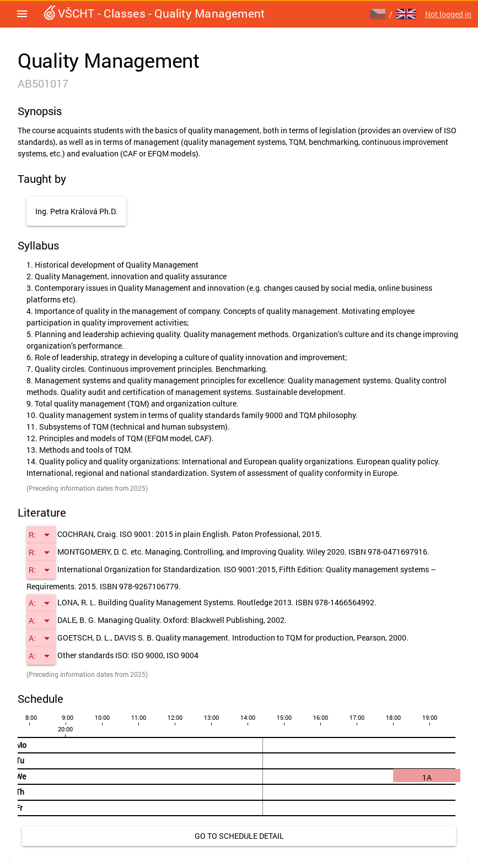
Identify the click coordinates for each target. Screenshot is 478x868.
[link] (239, 836)
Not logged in (448, 14)
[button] (22, 14)
